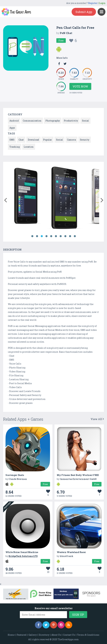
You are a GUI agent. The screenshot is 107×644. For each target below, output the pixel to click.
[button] (5, 199)
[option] (26, 199)
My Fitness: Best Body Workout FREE (78, 475)
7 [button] (61, 236)
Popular (48, 140)
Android (14, 121)
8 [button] (65, 236)
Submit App (84, 12)
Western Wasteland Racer (71, 552)
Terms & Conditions (88, 635)
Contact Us (69, 635)
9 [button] (70, 236)
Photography (53, 121)
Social (85, 121)
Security (85, 140)
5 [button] (51, 236)
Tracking (15, 147)
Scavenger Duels (15, 475)
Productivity (71, 121)
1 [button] (32, 236)
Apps (12, 128)
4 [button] (46, 236)
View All (97, 419)
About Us (56, 635)
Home (11, 635)
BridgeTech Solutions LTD (23, 556)
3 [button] (42, 236)
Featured (22, 635)
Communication (32, 121)
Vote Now (80, 86)
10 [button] (75, 236)
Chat (21, 140)
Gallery (33, 635)
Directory (44, 635)
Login (102, 3)
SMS (12, 140)
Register (93, 3)
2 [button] (37, 236)
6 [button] (56, 236)
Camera (71, 140)
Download (33, 140)
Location (29, 147)
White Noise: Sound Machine (22, 552)
